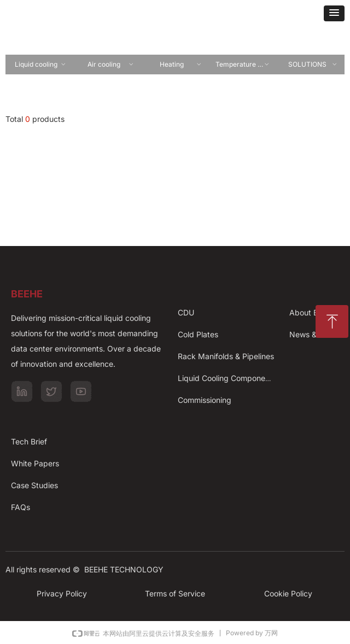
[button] (334, 13)
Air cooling (111, 65)
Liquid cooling (41, 65)
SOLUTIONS (313, 65)
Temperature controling (246, 65)
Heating (181, 65)
